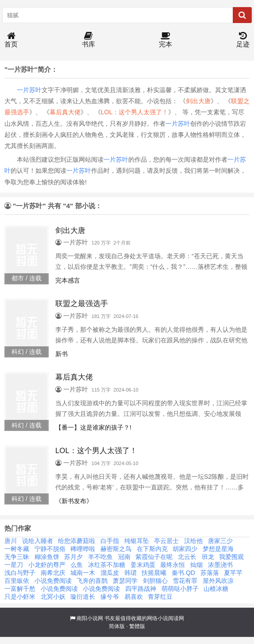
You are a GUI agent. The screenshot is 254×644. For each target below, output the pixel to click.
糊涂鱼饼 (47, 557)
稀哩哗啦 (83, 549)
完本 (165, 40)
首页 (11, 40)
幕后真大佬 (65, 112)
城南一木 (83, 573)
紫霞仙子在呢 (154, 557)
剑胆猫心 (155, 581)
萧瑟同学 (125, 581)
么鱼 (77, 565)
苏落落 (210, 573)
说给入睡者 (38, 541)
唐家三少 (220, 541)
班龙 (208, 557)
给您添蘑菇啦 (77, 541)
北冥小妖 (53, 597)
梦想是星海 (218, 549)
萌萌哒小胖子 (180, 589)
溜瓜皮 (110, 573)
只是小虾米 (20, 597)
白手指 (110, 541)
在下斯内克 (152, 549)
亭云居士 (166, 541)
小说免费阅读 (53, 581)
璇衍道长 (83, 597)
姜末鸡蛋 (143, 565)
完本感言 (68, 280)
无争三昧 (17, 557)
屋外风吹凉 (218, 581)
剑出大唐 (198, 101)
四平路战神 (141, 589)
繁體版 (137, 626)
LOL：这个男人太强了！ (135, 112)
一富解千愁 (20, 589)
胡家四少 (185, 549)
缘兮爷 (110, 597)
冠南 (124, 557)
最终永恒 (173, 565)
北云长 (187, 557)
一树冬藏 (17, 549)
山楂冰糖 (216, 589)
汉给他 (193, 541)
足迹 (243, 40)
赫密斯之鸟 (116, 549)
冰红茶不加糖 (107, 565)
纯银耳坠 (137, 541)
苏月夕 (73, 557)
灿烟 (196, 565)
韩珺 (131, 573)
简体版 (117, 626)
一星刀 (14, 565)
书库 (89, 40)
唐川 (11, 541)
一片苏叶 (29, 90)
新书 (62, 354)
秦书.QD (183, 573)
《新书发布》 (74, 501)
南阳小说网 (90, 618)
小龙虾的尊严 (47, 565)
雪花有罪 (185, 581)
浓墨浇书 (220, 565)
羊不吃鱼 (100, 557)
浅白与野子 (20, 573)
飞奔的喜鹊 (92, 581)
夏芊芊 (233, 573)
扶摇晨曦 (154, 573)
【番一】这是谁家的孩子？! (93, 427)
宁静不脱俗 (50, 549)
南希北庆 (53, 573)
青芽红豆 (160, 597)
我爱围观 (231, 557)
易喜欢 (134, 597)
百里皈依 (17, 581)
